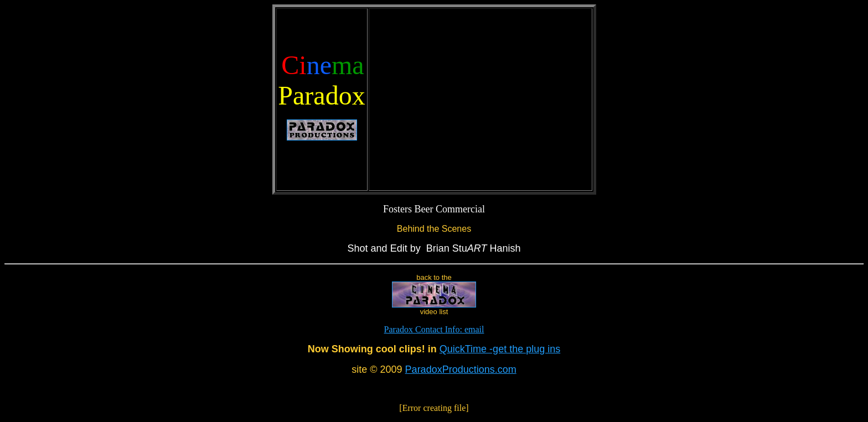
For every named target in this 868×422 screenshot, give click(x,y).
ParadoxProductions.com (461, 369)
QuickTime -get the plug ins (500, 349)
